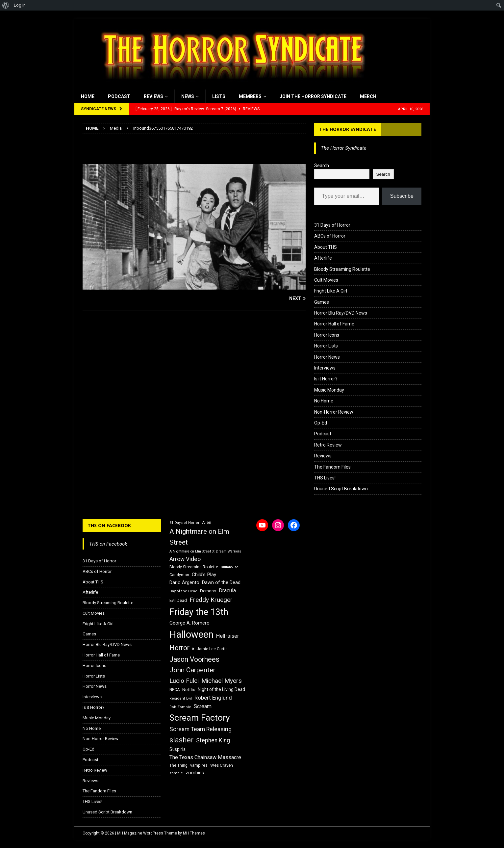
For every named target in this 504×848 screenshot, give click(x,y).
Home (88, 96)
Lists (219, 96)
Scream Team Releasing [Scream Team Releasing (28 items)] (201, 729)
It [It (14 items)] (193, 649)
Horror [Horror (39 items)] (179, 648)
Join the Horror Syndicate (313, 96)
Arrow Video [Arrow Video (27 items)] (185, 559)
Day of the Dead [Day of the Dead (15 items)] (183, 591)
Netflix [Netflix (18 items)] (189, 690)
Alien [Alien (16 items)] (207, 523)
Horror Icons (327, 335)
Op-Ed (321, 423)
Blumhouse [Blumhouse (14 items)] (230, 567)
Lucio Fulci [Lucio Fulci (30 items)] (184, 681)
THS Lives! (325, 478)
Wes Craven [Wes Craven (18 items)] (222, 765)
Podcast (119, 96)
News (188, 96)
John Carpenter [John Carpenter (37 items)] (192, 670)
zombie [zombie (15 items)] (176, 773)
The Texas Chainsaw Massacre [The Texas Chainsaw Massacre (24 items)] (205, 757)
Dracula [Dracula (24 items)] (227, 591)
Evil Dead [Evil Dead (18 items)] (178, 600)
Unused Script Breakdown (341, 489)
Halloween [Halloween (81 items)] (191, 634)
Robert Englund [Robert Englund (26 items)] (213, 698)
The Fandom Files (332, 467)
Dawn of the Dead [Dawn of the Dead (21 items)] (221, 582)
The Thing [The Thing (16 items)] (178, 765)
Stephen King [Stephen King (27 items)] (213, 740)
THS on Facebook (109, 525)
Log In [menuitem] (20, 5)
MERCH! (369, 96)
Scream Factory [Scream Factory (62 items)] (200, 718)
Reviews (153, 96)
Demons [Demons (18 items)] (208, 591)
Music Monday (329, 390)
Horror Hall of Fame (334, 324)
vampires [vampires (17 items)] (199, 765)
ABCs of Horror (330, 236)
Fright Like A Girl (331, 291)
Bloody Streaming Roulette (342, 269)
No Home (324, 401)
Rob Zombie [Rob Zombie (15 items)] (180, 707)
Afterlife (323, 258)
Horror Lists (326, 346)
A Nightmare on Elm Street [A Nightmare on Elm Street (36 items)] (199, 537)
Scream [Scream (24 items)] (203, 706)
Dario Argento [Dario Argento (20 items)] (184, 582)
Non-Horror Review (334, 412)
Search (322, 166)
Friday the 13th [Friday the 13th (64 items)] (199, 612)
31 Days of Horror (332, 225)
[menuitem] (6, 5)
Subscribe (402, 196)
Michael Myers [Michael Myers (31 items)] (222, 681)
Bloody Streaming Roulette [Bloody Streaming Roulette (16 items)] (194, 567)
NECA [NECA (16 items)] (175, 690)
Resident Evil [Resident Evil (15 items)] (181, 698)
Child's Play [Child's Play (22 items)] (204, 575)
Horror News (327, 357)
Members (250, 96)
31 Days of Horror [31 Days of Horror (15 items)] (184, 523)
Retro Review (328, 445)
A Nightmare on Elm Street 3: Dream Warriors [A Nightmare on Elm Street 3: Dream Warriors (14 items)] (205, 551)
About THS (326, 247)
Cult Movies (326, 280)
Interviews (325, 368)
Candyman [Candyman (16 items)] (179, 575)
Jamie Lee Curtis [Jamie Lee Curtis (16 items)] (212, 649)
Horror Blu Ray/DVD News (341, 313)
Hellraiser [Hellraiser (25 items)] (228, 636)
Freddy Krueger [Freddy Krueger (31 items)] (211, 600)
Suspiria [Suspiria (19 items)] (177, 749)
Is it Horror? (326, 379)
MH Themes (194, 833)
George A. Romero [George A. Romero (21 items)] (189, 623)
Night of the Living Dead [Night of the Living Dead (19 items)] (221, 689)
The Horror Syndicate (348, 129)
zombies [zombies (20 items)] (195, 773)
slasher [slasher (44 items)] (181, 740)
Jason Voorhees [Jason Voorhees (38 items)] (194, 659)
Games (322, 302)
